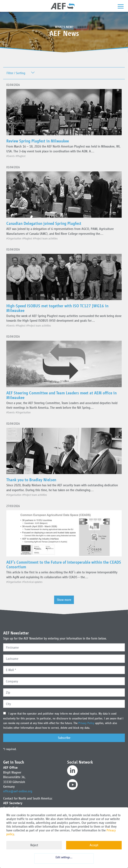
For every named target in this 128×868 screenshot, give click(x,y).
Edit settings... (64, 857)
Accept (94, 845)
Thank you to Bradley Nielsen (31, 480)
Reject (34, 845)
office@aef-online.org (18, 791)
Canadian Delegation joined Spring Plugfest (44, 223)
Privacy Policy (87, 723)
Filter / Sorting (16, 73)
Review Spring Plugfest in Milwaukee (38, 141)
